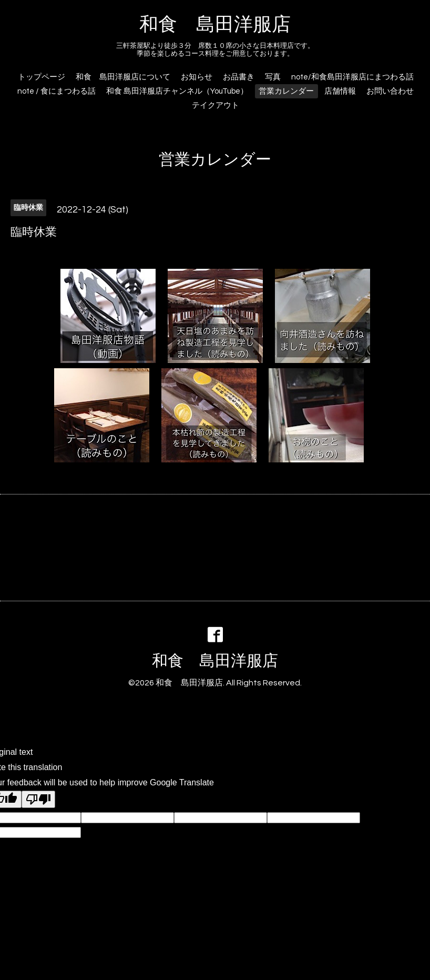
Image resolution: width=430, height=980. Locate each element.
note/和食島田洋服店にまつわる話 (352, 77)
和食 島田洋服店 (215, 25)
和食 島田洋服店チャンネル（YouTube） (177, 91)
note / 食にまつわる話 (57, 91)
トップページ (42, 77)
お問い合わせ (390, 91)
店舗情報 (340, 91)
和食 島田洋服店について (123, 77)
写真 (273, 77)
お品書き (239, 77)
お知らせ (197, 77)
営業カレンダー (286, 91)
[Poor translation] (38, 799)
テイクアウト (216, 105)
